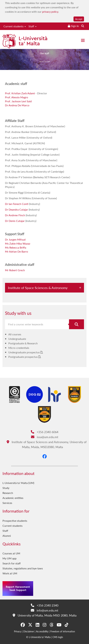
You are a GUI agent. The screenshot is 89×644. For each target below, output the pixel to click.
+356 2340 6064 (45, 432)
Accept (79, 19)
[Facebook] (45, 456)
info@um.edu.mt (44, 610)
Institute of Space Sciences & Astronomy (38, 288)
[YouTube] (59, 625)
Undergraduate (17, 339)
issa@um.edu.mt (45, 437)
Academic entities (13, 498)
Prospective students (15, 521)
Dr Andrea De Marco (17, 105)
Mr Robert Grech (15, 270)
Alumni (7, 536)
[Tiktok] (66, 625)
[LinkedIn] (37, 625)
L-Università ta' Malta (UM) (18, 483)
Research (8, 493)
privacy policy (50, 12)
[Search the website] (83, 26)
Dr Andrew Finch (15, 215)
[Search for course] (76, 324)
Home (41, 62)
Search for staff (12, 563)
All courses (15, 334)
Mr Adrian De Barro (16, 251)
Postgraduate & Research (23, 343)
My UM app (9, 558)
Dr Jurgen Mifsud (15, 239)
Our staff (47, 62)
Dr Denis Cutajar (15, 221)
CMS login (58, 637)
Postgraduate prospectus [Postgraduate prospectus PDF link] (23, 357)
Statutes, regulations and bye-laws (23, 568)
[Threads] (51, 625)
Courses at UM (11, 553)
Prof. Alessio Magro (16, 97)
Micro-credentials (19, 348)
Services (7, 503)
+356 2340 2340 (45, 605)
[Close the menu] (83, 40)
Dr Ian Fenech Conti (17, 204)
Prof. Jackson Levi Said (18, 101)
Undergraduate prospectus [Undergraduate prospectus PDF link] (24, 352)
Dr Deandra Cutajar (16, 209)
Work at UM (10, 573)
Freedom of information (63, 631)
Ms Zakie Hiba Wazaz (18, 243)
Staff (32, 26)
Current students (15, 26)
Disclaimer (29, 631)
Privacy (18, 631)
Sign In (75, 26)
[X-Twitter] (30, 625)
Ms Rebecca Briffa (16, 247)
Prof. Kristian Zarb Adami (20, 93)
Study (6, 488)
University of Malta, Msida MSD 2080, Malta (45, 615)
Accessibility (42, 631)
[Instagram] (44, 625)
